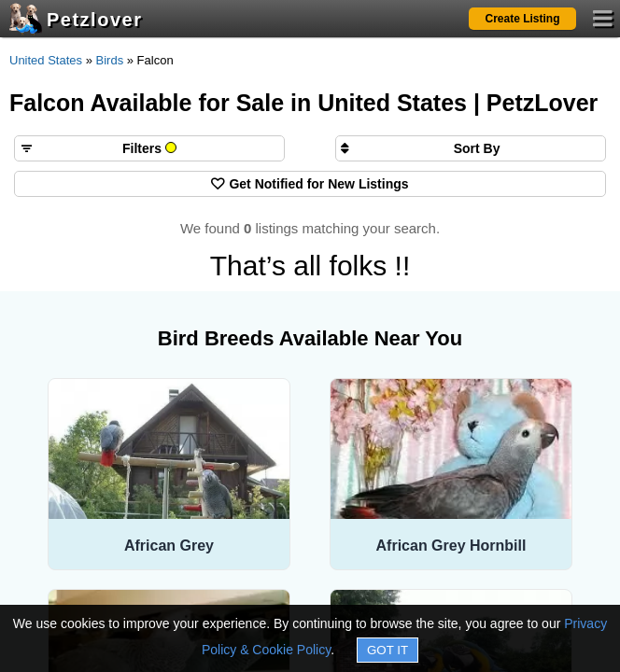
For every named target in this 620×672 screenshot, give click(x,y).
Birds (110, 60)
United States (46, 60)
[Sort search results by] (471, 148)
